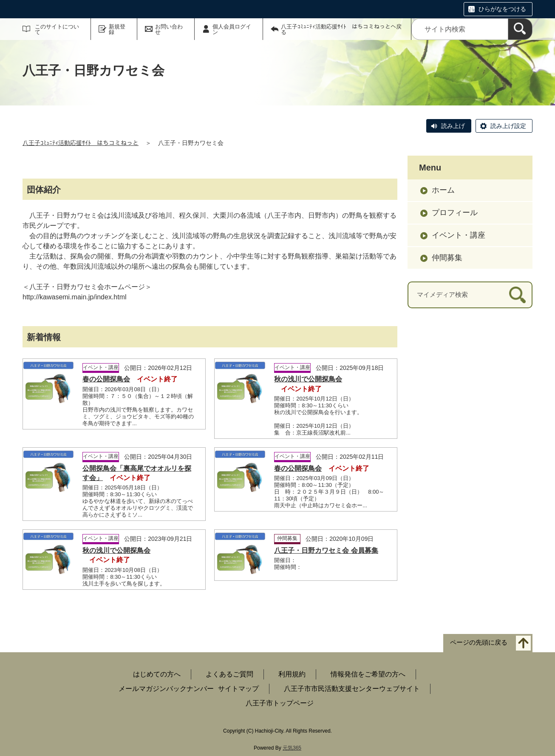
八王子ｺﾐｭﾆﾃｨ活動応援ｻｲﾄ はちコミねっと (81, 143)
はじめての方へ (157, 674)
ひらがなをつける (502, 9)
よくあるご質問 (229, 674)
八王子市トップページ (280, 703)
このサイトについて (57, 29)
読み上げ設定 (508, 126)
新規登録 (117, 29)
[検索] (520, 29)
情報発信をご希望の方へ (368, 674)
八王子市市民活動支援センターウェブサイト (352, 689)
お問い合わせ (169, 29)
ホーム (443, 190)
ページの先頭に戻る (479, 642)
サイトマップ (238, 689)
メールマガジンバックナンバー (166, 689)
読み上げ (453, 126)
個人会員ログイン (232, 29)
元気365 (292, 748)
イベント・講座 (459, 235)
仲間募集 (447, 258)
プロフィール (455, 213)
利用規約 (292, 674)
